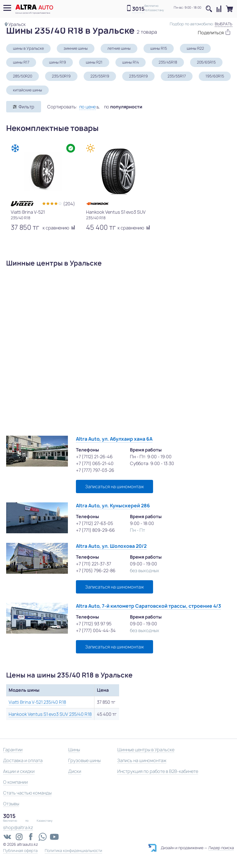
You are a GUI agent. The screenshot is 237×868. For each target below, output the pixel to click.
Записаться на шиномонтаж (114, 486)
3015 (138, 9)
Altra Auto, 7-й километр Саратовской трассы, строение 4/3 (148, 606)
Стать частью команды (27, 793)
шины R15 (159, 48)
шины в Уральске (28, 48)
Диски (75, 771)
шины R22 (195, 48)
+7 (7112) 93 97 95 (94, 624)
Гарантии (13, 750)
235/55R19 (138, 76)
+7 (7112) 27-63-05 (94, 523)
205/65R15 (206, 62)
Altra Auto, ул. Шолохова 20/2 (111, 546)
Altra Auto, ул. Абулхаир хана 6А (114, 439)
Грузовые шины (84, 760)
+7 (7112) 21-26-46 (94, 457)
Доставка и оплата (23, 760)
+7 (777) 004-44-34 (96, 630)
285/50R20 (23, 76)
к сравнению (59, 228)
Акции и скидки (19, 771)
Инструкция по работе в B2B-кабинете (158, 771)
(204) (69, 204)
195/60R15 (215, 76)
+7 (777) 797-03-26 (95, 470)
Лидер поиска (221, 848)
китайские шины (27, 90)
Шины (74, 750)
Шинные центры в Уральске (146, 750)
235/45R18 (168, 62)
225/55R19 (100, 76)
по (123, 107)
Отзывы (11, 804)
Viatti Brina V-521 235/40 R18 (37, 702)
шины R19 (58, 62)
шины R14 (131, 62)
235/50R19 (61, 76)
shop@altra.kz (18, 827)
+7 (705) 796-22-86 (96, 570)
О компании (15, 782)
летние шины (119, 48)
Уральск (17, 24)
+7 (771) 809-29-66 (95, 530)
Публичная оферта (20, 851)
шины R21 (94, 62)
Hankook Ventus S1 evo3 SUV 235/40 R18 (50, 714)
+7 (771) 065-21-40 (95, 463)
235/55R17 (177, 76)
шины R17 (21, 62)
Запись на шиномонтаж (142, 760)
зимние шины (76, 48)
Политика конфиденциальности (73, 851)
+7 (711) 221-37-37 (94, 564)
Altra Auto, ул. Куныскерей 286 (113, 506)
